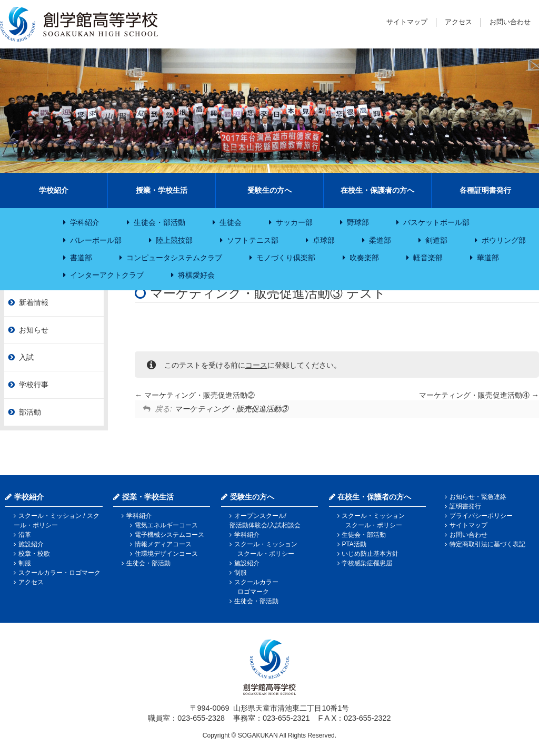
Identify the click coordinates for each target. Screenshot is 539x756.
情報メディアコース (163, 544)
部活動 (30, 412)
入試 (26, 357)
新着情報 (34, 302)
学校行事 (34, 385)
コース (256, 365)
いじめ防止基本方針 (370, 554)
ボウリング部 (504, 240)
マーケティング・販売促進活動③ (231, 409)
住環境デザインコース (166, 554)
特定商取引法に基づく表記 (487, 544)
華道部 (488, 258)
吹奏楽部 (364, 258)
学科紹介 (85, 222)
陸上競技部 (174, 240)
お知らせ (34, 330)
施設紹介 (31, 544)
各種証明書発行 (485, 190)
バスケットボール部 (436, 222)
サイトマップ (407, 22)
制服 (25, 563)
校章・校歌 (34, 554)
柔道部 (380, 240)
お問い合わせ (510, 22)
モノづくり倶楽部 (286, 258)
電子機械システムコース (169, 535)
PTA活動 (354, 544)
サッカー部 (294, 222)
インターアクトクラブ (107, 275)
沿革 (25, 535)
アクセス (458, 22)
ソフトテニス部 (253, 240)
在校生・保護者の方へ (377, 190)
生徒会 (231, 222)
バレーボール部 (96, 240)
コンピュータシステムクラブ (174, 258)
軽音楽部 (428, 258)
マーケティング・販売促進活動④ (479, 395)
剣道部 (436, 240)
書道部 (81, 258)
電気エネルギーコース (166, 525)
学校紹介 (54, 190)
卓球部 (324, 240)
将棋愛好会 (196, 275)
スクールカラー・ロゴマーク (59, 573)
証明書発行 (465, 506)
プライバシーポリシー (481, 516)
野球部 (358, 222)
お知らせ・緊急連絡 (478, 497)
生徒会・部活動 (159, 222)
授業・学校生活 (162, 190)
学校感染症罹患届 (367, 563)
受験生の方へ (269, 190)
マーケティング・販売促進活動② (195, 395)
